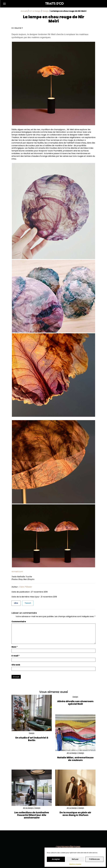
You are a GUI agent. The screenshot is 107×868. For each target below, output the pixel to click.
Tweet (28, 603)
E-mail (16, 656)
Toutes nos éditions (68, 847)
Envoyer (16, 677)
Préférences (94, 859)
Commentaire (19, 622)
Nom (15, 647)
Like (16, 603)
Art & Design (35, 11)
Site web (16, 665)
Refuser (75, 859)
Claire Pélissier (26, 587)
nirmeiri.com (17, 572)
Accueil (24, 11)
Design (46, 11)
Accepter (56, 859)
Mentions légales (75, 864)
